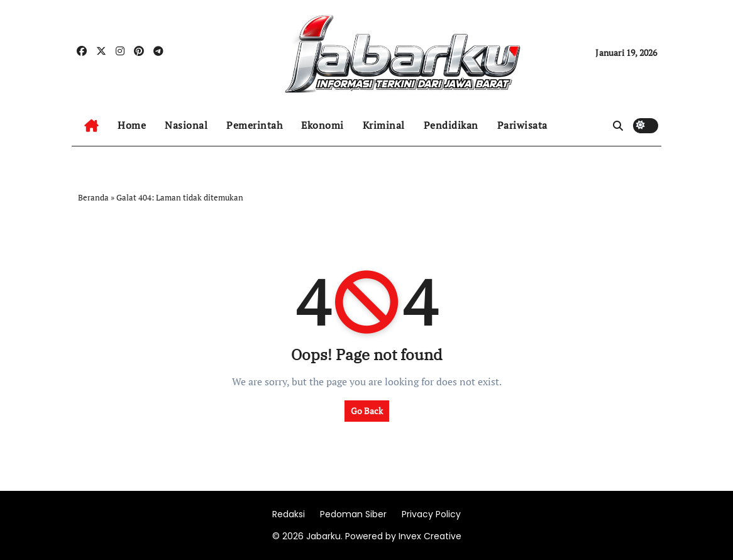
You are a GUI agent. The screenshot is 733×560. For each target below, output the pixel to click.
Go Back (367, 411)
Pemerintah (254, 125)
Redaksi (289, 514)
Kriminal (384, 125)
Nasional (186, 125)
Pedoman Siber (353, 514)
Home (132, 125)
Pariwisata (522, 125)
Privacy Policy (431, 514)
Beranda (93, 197)
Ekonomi (322, 125)
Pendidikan (451, 125)
